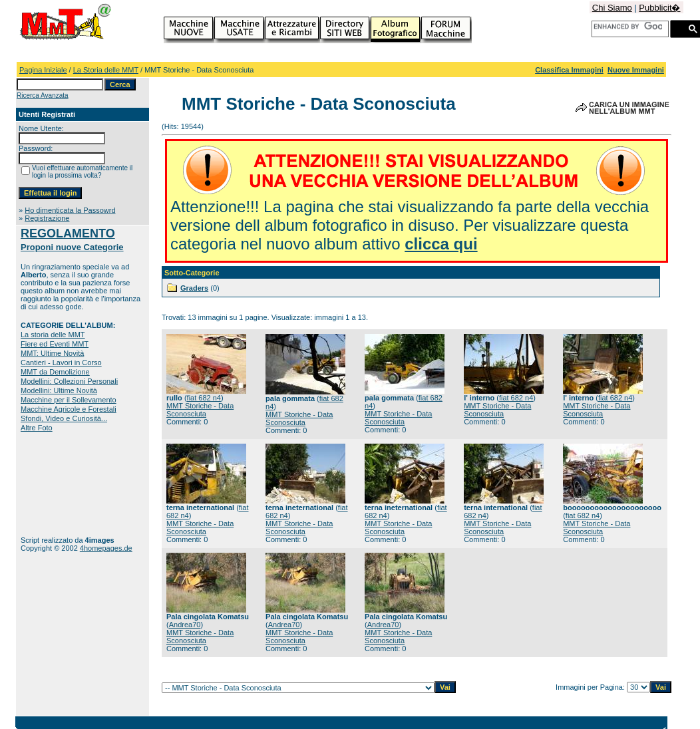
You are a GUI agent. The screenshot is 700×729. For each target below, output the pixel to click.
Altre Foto (37, 428)
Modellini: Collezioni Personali (69, 381)
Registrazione (47, 218)
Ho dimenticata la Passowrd (70, 210)
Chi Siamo (612, 8)
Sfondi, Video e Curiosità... (64, 418)
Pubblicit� (659, 8)
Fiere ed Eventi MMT (55, 344)
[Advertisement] (62, 484)
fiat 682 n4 (204, 398)
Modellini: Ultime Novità (59, 390)
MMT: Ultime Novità (52, 353)
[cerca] (628, 27)
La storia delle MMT (53, 335)
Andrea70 (185, 625)
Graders (194, 288)
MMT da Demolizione (55, 372)
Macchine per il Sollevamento (69, 400)
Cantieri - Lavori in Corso (61, 363)
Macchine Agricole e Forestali (69, 409)
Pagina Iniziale (43, 70)
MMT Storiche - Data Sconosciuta (200, 410)
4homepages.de (106, 548)
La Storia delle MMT (106, 70)
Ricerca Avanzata (43, 95)
